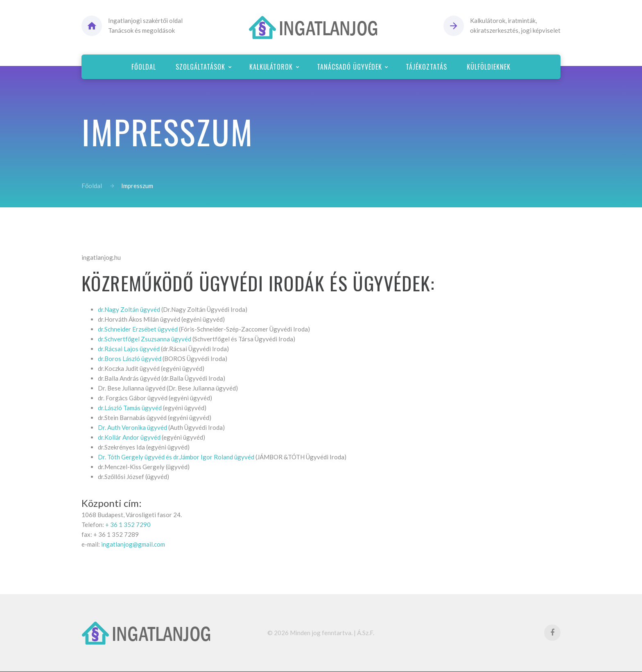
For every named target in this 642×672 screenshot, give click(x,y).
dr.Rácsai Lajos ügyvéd (129, 349)
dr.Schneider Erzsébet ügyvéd (138, 329)
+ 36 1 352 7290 (128, 524)
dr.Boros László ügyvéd (130, 359)
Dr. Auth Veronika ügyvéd (132, 427)
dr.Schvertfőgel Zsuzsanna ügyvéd (145, 339)
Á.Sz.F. (366, 633)
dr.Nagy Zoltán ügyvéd (129, 309)
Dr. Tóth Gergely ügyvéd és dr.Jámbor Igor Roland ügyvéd (176, 457)
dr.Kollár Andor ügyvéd (129, 437)
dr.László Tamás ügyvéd (130, 408)
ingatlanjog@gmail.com (133, 544)
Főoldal (92, 186)
